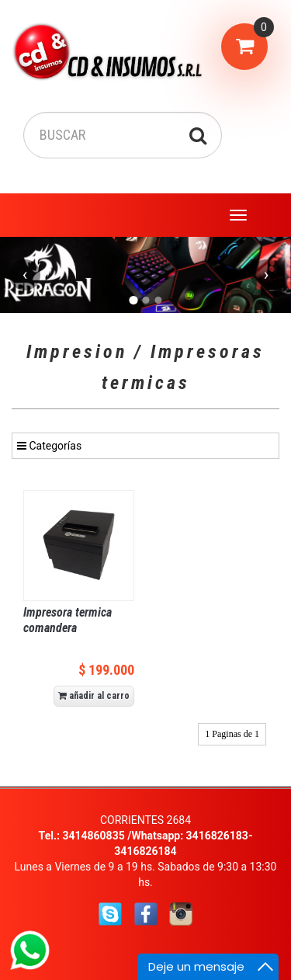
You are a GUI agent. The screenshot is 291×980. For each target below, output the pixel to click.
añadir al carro (94, 696)
